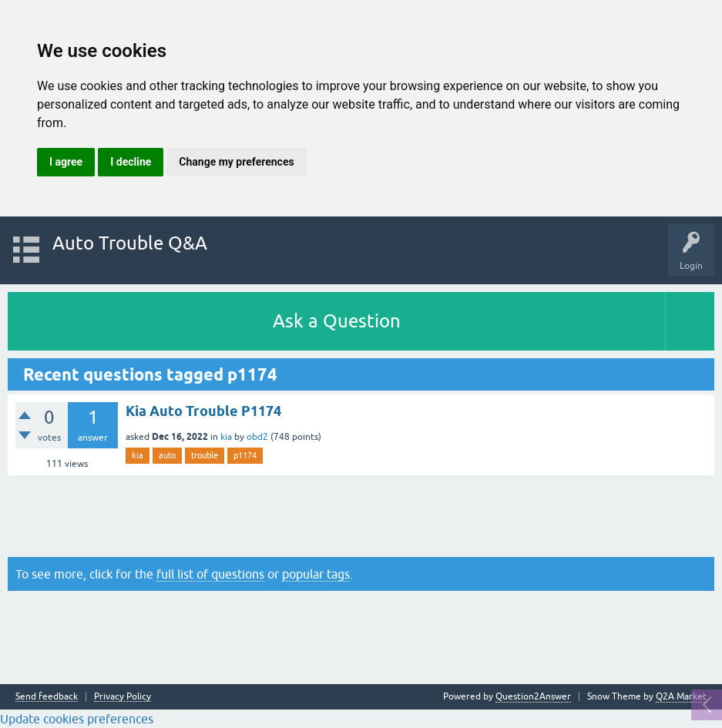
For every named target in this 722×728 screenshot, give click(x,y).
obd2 (257, 437)
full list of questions (210, 574)
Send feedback (47, 697)
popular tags (316, 574)
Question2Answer (533, 696)
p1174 (245, 455)
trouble (205, 455)
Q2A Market (681, 696)
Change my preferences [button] (236, 162)
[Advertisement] (361, 516)
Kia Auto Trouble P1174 (203, 411)
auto (167, 455)
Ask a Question (337, 321)
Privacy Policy (123, 697)
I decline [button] (131, 162)
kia (226, 437)
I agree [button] (66, 162)
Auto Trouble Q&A (130, 243)
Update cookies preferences (77, 719)
